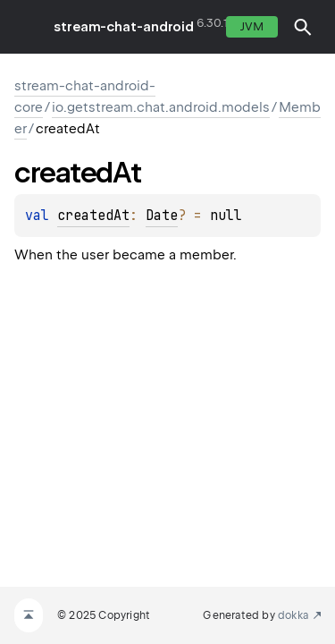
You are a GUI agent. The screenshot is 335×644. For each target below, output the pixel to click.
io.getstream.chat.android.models (161, 107)
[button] (303, 27)
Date (162, 216)
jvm (252, 26)
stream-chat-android (124, 27)
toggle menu (27, 27)
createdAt (93, 216)
